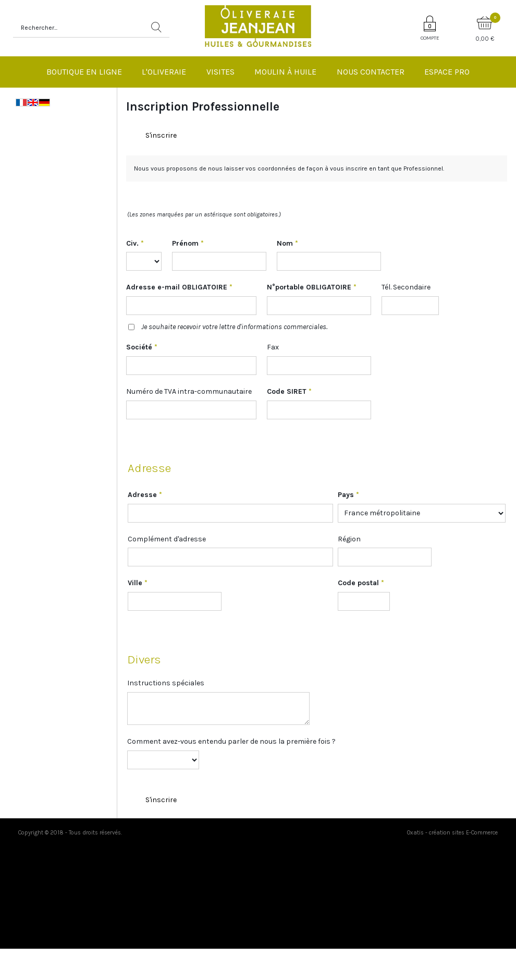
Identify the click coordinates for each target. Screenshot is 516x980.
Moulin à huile (285, 72)
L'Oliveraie (164, 72)
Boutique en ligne (84, 72)
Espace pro (447, 72)
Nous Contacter (371, 72)
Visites (220, 72)
